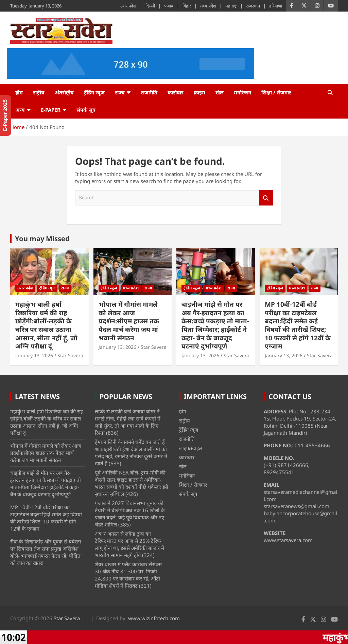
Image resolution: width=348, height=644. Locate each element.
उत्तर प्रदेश (128, 6)
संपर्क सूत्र (86, 110)
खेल (220, 92)
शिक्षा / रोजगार (276, 92)
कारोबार (176, 92)
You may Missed (42, 239)
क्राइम (199, 92)
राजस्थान (253, 6)
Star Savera (70, 355)
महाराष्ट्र (231, 6)
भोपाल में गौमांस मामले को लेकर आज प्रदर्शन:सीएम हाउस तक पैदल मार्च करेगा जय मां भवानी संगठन (129, 321)
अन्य (20, 110)
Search (266, 198)
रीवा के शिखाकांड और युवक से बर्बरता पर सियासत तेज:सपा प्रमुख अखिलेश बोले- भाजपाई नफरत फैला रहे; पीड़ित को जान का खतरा (46, 552)
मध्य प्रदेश (208, 6)
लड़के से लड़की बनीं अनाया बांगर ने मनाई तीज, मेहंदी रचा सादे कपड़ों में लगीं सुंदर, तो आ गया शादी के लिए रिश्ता (128, 422)
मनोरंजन (242, 92)
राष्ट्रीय (39, 92)
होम (19, 92)
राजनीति (149, 92)
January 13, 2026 (34, 355)
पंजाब (169, 6)
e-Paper (51, 110)
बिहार (187, 6)
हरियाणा (276, 6)
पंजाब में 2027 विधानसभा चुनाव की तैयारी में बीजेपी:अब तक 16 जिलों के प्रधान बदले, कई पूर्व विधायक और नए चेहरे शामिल (130, 514)
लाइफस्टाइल (191, 448)
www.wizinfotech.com (154, 618)
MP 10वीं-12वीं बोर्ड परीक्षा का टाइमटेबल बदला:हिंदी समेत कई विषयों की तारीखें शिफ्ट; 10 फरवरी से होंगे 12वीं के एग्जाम (298, 325)
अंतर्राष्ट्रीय (64, 92)
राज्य (120, 92)
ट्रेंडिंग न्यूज (94, 92)
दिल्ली (150, 6)
